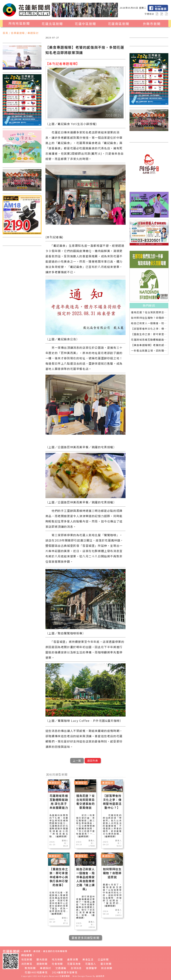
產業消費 (73, 959)
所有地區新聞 (19, 23)
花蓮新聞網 (65, 976)
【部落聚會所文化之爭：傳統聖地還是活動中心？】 (149, 329)
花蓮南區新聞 (119, 24)
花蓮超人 (91, 964)
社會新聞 (57, 964)
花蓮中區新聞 (85, 24)
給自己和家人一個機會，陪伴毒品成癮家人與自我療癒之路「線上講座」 (149, 323)
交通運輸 (61, 968)
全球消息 (76, 968)
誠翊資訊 (100, 976)
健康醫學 (91, 968)
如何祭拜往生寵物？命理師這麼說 (149, 318)
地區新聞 (27, 959)
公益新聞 (103, 959)
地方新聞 (57, 959)
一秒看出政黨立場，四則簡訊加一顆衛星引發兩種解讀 (149, 350)
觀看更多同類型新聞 (85, 938)
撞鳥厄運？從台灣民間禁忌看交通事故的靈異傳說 (149, 312)
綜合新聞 (107, 968)
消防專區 (27, 964)
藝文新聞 (106, 964)
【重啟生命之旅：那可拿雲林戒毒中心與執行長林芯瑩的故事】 (149, 334)
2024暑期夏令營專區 (65, 972)
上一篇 (77, 761)
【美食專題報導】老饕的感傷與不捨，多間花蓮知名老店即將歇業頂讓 (149, 345)
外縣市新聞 (152, 24)
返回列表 (93, 761)
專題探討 (45, 968)
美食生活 (88, 959)
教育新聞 (30, 968)
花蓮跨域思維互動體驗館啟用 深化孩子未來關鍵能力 (149, 340)
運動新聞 (42, 964)
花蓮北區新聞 (52, 24)
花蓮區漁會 (74, 964)
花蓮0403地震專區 (36, 972)
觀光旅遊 (42, 959)
